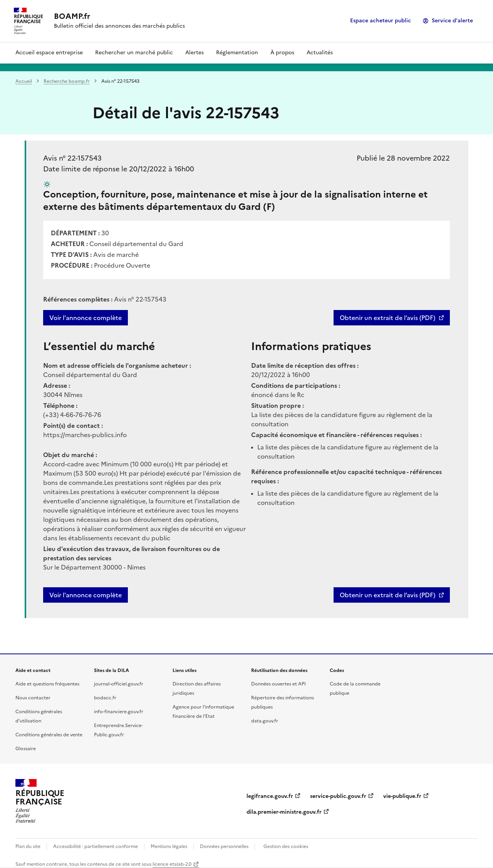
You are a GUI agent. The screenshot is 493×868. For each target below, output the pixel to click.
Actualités (320, 53)
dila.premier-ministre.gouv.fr (284, 812)
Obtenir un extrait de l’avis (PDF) (387, 318)
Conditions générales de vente (49, 735)
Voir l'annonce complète (86, 318)
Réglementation (237, 53)
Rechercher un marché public (134, 53)
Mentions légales (169, 846)
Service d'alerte (452, 21)
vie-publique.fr (402, 796)
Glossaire (26, 749)
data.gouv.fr (265, 721)
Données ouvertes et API (278, 684)
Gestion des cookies (286, 846)
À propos (282, 53)
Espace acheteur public (381, 21)
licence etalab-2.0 (172, 864)
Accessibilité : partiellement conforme (96, 846)
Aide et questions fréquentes (47, 684)
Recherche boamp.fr (67, 81)
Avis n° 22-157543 (72, 158)
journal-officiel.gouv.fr (119, 684)
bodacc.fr (105, 698)
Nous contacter (33, 698)
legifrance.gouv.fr (270, 796)
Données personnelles (224, 846)
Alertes (195, 53)
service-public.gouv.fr (338, 796)
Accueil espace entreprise (49, 53)
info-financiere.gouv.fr (119, 712)
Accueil (24, 81)
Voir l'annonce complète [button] (86, 595)
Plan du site (28, 846)
